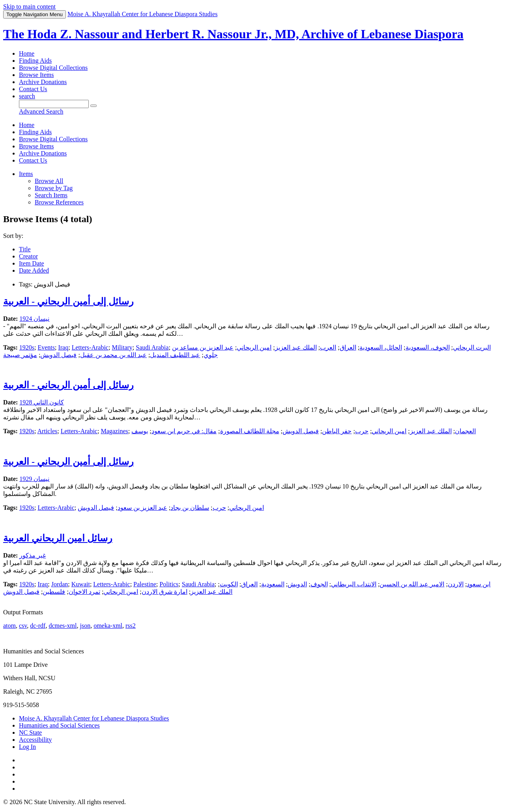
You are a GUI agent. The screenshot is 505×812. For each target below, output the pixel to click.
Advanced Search (41, 111)
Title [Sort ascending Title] (25, 249)
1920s (27, 347)
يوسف (140, 431)
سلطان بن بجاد (190, 508)
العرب (328, 347)
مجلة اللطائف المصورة (250, 431)
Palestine (145, 584)
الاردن (456, 584)
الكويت (229, 584)
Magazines (114, 431)
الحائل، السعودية (381, 347)
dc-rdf (38, 626)
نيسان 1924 (34, 319)
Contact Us (33, 89)
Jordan (60, 584)
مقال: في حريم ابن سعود (184, 431)
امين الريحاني (254, 347)
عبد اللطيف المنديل (175, 355)
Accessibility (36, 740)
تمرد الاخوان (84, 592)
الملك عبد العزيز (296, 347)
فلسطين (54, 592)
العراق (348, 347)
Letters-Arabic (90, 347)
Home (27, 53)
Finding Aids (35, 61)
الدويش (297, 584)
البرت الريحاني (472, 347)
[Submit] (94, 106)
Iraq (63, 347)
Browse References (59, 202)
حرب (362, 431)
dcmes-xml (63, 626)
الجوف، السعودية (428, 347)
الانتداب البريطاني (354, 584)
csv (23, 626)
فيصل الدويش (58, 355)
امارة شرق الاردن (165, 592)
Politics (169, 584)
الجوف (319, 584)
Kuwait (81, 584)
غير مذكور (33, 555)
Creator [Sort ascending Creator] (28, 256)
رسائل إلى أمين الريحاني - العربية (68, 301)
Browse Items (36, 75)
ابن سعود (479, 584)
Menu (35, 14)
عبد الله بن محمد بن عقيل (113, 355)
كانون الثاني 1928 (42, 402)
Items (26, 174)
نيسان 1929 (34, 479)
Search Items (51, 195)
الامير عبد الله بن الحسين (412, 584)
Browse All (49, 181)
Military (122, 347)
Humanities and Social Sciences (59, 725)
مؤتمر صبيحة (20, 355)
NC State (30, 732)
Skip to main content (29, 7)
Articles (48, 431)
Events (46, 347)
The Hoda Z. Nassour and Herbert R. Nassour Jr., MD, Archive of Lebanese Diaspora (233, 34)
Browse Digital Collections (53, 68)
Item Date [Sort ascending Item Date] (32, 263)
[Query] (54, 104)
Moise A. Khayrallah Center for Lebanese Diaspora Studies (94, 718)
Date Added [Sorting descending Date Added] (34, 270)
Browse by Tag (54, 188)
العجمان (465, 431)
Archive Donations (43, 82)
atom (9, 626)
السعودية (273, 584)
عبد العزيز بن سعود (142, 508)
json (85, 626)
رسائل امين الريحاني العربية (58, 538)
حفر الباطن (337, 431)
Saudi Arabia (152, 347)
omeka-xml (108, 626)
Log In (27, 747)
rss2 (131, 626)
